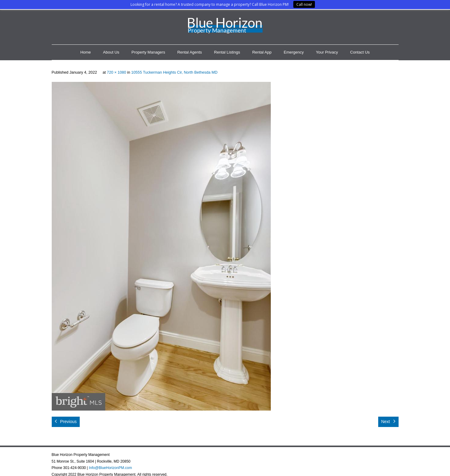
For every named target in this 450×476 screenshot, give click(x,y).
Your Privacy (327, 52)
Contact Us (360, 52)
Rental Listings (227, 52)
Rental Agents (190, 52)
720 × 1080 (116, 72)
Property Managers (148, 52)
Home (86, 52)
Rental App (262, 52)
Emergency (294, 52)
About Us (111, 52)
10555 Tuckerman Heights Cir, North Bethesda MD (174, 72)
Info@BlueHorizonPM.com (110, 468)
